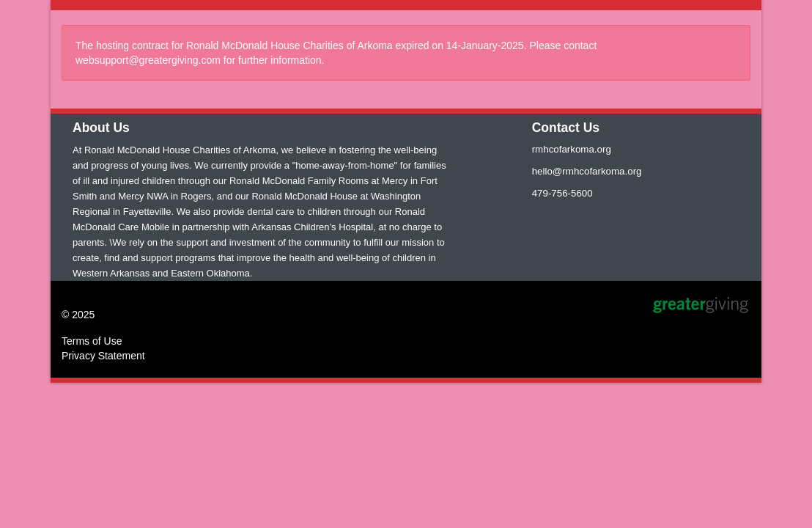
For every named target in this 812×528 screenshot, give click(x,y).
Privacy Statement (103, 356)
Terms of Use (92, 341)
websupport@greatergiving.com (148, 60)
